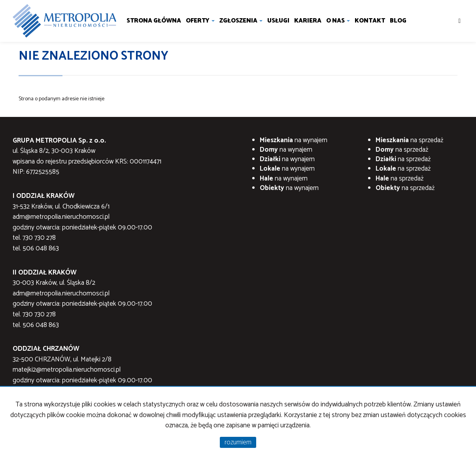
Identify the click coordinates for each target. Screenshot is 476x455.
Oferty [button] (200, 21)
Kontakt (370, 21)
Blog (398, 21)
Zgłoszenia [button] (241, 21)
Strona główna (154, 21)
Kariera (308, 21)
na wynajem (294, 140)
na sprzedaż (409, 140)
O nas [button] (338, 21)
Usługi (278, 21)
